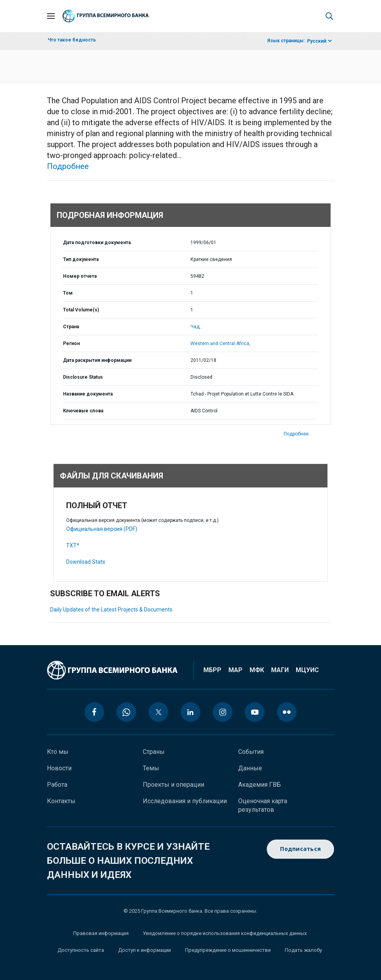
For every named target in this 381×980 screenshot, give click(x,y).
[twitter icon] (158, 712)
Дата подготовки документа (97, 243)
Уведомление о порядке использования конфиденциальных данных (225, 933)
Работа (57, 785)
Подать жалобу (303, 950)
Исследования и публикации (185, 801)
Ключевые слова (83, 411)
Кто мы (58, 752)
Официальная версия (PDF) (102, 529)
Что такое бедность (72, 40)
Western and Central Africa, (220, 343)
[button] (329, 16)
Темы (151, 768)
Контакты (61, 801)
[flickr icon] (287, 712)
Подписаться (300, 849)
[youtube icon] (255, 712)
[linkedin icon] (190, 712)
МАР (235, 670)
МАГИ (280, 670)
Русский (317, 41)
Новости (59, 768)
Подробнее (68, 166)
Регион (71, 343)
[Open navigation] (51, 16)
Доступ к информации (145, 950)
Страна (71, 327)
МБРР (212, 670)
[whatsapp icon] (126, 712)
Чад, (196, 327)
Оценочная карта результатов (263, 805)
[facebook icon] (94, 712)
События (251, 752)
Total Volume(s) (81, 310)
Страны (154, 752)
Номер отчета (80, 276)
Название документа (88, 394)
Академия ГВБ (260, 785)
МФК (257, 670)
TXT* (73, 545)
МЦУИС (307, 670)
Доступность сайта (81, 950)
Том (68, 293)
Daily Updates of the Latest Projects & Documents (111, 610)
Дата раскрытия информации (97, 360)
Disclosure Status (83, 377)
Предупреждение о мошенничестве (228, 950)
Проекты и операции (173, 785)
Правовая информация (101, 933)
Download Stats (86, 562)
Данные (250, 768)
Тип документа (81, 259)
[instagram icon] (223, 712)
